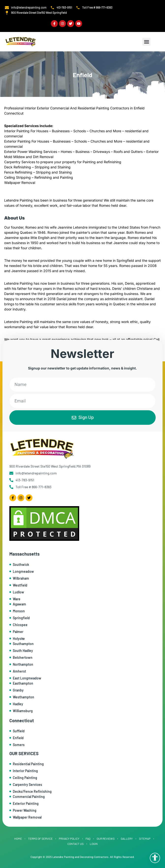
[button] (146, 42)
